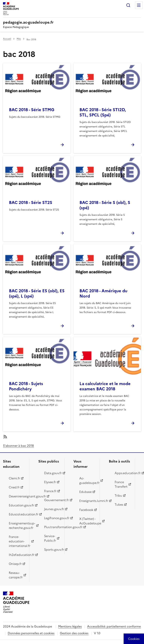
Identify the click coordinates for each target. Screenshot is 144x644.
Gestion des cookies (74, 633)
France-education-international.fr (17, 541)
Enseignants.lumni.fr (87, 501)
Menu (139, 5)
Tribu (118, 496)
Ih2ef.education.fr (17, 555)
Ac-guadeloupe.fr (87, 481)
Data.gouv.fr (52, 473)
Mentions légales (70, 626)
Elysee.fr (50, 482)
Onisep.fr (15, 564)
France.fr (50, 491)
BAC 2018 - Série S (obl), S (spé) (105, 205)
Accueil (7, 39)
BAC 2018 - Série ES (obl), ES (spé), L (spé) (37, 294)
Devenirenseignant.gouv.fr (17, 496)
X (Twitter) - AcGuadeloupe (87, 521)
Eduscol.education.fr (17, 514)
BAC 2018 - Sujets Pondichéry (26, 386)
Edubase (85, 492)
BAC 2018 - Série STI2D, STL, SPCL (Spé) (103, 112)
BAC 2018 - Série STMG (32, 110)
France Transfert (121, 484)
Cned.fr (14, 487)
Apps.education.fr (123, 473)
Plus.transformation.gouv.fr (52, 527)
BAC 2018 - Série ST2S (31, 203)
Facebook (86, 510)
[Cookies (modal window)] (134, 639)
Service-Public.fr (50, 538)
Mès (19, 39)
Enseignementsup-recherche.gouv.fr (17, 526)
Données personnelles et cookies (31, 633)
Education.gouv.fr (17, 505)
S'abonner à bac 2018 (18, 446)
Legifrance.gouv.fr (52, 518)
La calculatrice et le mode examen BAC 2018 (105, 386)
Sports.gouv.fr (52, 550)
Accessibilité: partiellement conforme (114, 626)
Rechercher (128, 5)
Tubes (119, 505)
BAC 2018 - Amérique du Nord (103, 294)
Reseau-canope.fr (16, 575)
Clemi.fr (14, 478)
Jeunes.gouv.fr (52, 509)
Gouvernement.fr (52, 500)
